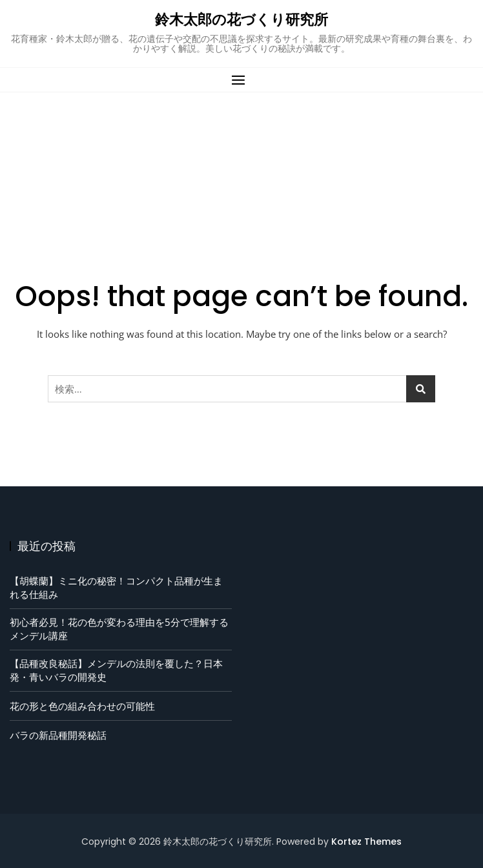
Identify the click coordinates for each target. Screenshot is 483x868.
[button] (241, 80)
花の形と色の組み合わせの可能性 (82, 706)
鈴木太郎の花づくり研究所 (241, 20)
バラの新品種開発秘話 (58, 735)
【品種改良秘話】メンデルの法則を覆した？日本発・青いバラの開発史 (116, 670)
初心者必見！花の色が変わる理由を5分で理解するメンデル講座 (119, 629)
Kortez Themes (366, 842)
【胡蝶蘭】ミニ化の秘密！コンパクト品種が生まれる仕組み (116, 587)
